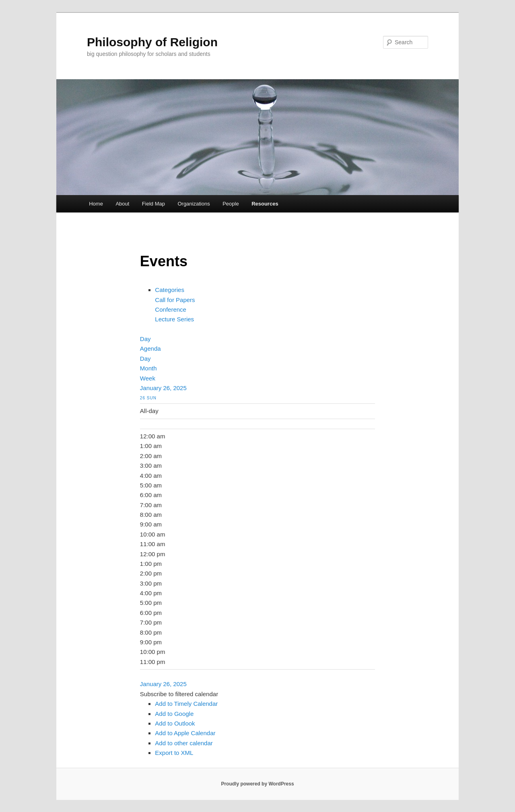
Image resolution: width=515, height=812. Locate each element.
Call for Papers (175, 300)
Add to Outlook (175, 723)
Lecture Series (174, 319)
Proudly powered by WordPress (257, 784)
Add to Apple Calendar (185, 733)
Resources (265, 204)
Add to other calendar (184, 743)
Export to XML (174, 753)
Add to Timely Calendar (186, 704)
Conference (171, 309)
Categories (170, 290)
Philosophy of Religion (152, 42)
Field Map (153, 204)
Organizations (194, 204)
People (231, 204)
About (122, 204)
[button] (179, 694)
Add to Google (174, 714)
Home (96, 204)
